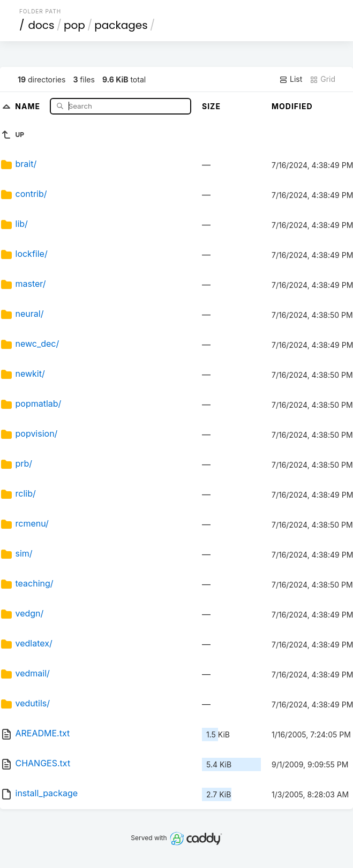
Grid (322, 79)
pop (74, 25)
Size (211, 106)
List (291, 79)
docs (41, 25)
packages (121, 25)
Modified (292, 106)
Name (29, 106)
